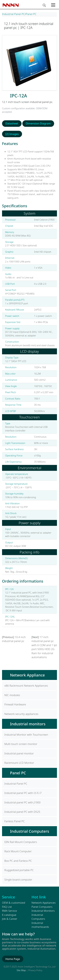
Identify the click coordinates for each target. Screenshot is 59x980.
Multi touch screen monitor (21, 744)
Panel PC (31, 14)
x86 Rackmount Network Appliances (26, 686)
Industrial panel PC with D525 (22, 812)
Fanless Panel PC (15, 821)
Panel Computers (42, 907)
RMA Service (10, 911)
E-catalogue (9, 915)
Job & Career (10, 919)
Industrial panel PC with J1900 (22, 802)
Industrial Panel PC (13, 14)
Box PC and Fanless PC (18, 861)
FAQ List (7, 907)
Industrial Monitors (43, 911)
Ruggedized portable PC (19, 870)
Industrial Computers (30, 831)
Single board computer (18, 880)
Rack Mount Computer (18, 851)
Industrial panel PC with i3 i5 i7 (23, 793)
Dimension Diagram (38, 123)
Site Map (21, 970)
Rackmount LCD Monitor (19, 763)
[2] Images (12, 134)
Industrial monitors (28, 724)
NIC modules (12, 695)
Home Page (13, 959)
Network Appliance (27, 675)
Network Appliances (44, 903)
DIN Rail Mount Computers (21, 842)
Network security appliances (21, 714)
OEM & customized (14, 903)
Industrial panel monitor (19, 753)
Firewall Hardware (15, 704)
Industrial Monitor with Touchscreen (26, 735)
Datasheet (12, 123)
